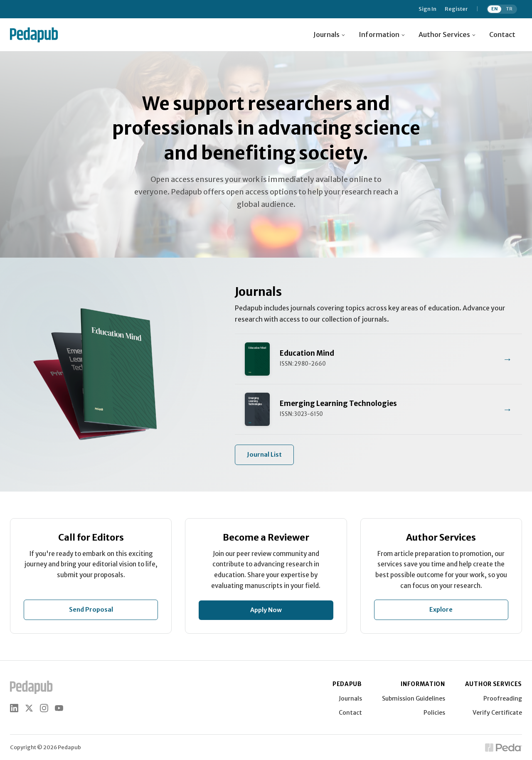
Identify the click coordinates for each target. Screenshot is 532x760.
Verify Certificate (497, 713)
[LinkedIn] (14, 708)
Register (456, 9)
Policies (434, 713)
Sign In (427, 9)
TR (509, 9)
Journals (350, 699)
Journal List (264, 455)
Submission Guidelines (414, 699)
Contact (502, 34)
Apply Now (266, 610)
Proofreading (503, 699)
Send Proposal (91, 610)
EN (495, 9)
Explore (441, 610)
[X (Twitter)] (29, 708)
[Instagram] (44, 708)
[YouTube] (59, 708)
